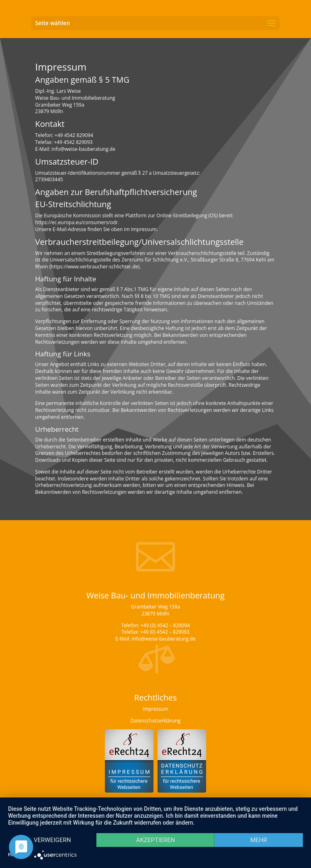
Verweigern (52, 840)
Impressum (155, 709)
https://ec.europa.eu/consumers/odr (77, 222)
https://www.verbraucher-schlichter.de (94, 267)
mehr (259, 840)
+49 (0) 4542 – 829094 (165, 625)
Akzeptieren (155, 840)
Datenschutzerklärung (155, 721)
